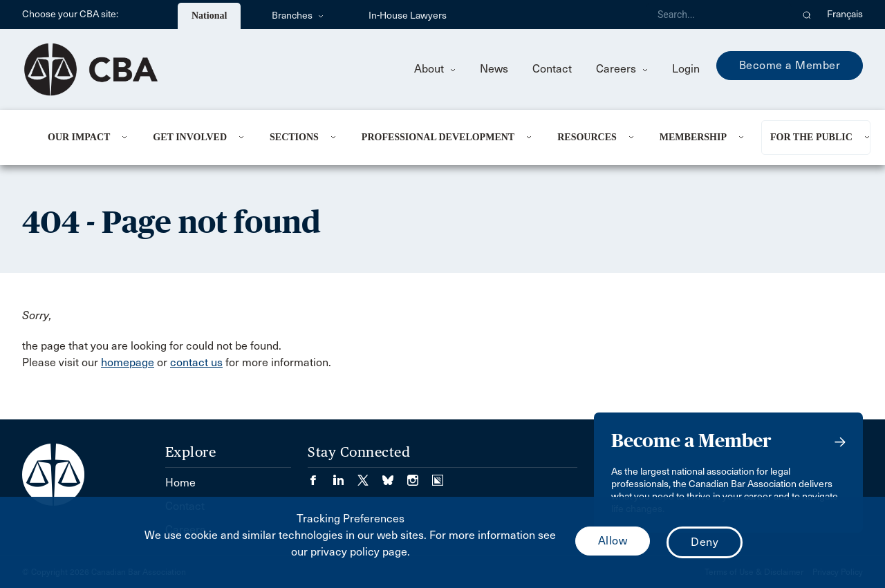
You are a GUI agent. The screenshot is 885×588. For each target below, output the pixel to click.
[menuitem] (83, 137)
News (494, 69)
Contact (552, 69)
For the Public (811, 137)
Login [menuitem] (686, 69)
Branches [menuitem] (298, 16)
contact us (196, 362)
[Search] (719, 15)
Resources (587, 137)
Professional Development (438, 137)
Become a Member (790, 65)
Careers (622, 69)
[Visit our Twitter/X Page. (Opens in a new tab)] (370, 476)
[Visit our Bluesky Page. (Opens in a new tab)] (395, 476)
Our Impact (79, 137)
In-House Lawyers (408, 16)
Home (180, 483)
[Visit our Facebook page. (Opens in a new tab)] (320, 476)
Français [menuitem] (845, 14)
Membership (693, 137)
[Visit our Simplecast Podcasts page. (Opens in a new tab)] (438, 476)
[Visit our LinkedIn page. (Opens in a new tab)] (345, 476)
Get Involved (190, 137)
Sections (294, 137)
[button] (807, 15)
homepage (128, 362)
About (435, 69)
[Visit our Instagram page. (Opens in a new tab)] (420, 476)
